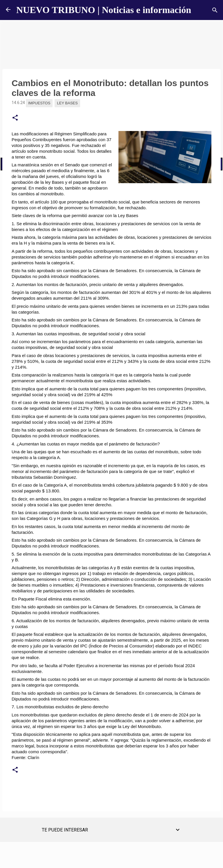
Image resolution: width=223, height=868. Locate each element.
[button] (15, 118)
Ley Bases (67, 103)
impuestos (39, 103)
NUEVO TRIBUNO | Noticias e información (104, 10)
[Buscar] (215, 10)
